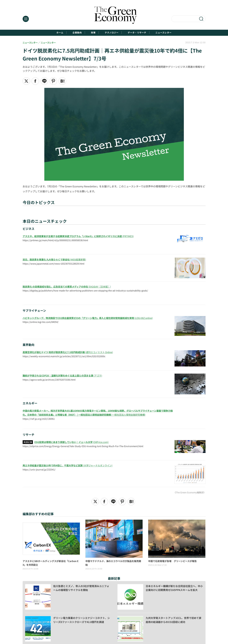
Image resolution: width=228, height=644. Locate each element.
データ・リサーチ (143, 33)
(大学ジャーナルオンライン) (70, 466)
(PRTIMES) (82, 237)
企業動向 (69, 33)
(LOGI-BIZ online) (92, 318)
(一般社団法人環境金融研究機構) (97, 413)
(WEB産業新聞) (56, 260)
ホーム (48, 33)
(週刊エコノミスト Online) (71, 353)
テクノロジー (112, 33)
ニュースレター (175, 33)
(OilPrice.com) (74, 442)
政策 (90, 33)
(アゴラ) (65, 376)
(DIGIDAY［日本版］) (70, 287)
